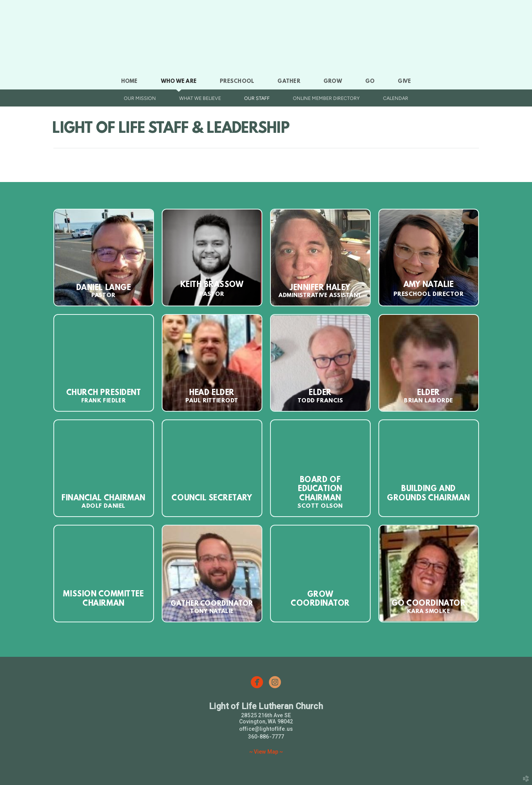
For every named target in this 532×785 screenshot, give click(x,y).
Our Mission (140, 98)
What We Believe (200, 98)
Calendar (396, 98)
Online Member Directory (326, 98)
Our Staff (257, 98)
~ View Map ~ (266, 752)
